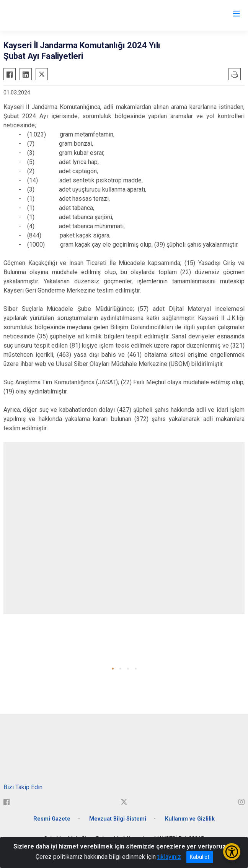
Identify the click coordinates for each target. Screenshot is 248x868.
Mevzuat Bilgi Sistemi (118, 819)
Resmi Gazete (52, 819)
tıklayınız (169, 857)
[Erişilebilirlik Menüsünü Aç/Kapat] (232, 852)
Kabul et (200, 857)
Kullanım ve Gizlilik (190, 819)
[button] (113, 669)
